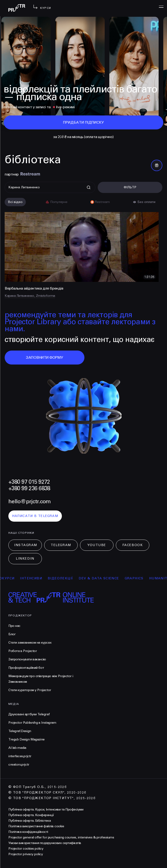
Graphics (140, 578)
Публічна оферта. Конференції (31, 815)
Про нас (14, 626)
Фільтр (130, 187)
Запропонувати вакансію (27, 659)
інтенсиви (37, 578)
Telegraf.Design (20, 731)
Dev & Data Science (105, 578)
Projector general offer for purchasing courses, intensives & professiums (61, 837)
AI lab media (17, 748)
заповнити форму (45, 357)
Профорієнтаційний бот (26, 668)
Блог (12, 634)
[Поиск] (50, 187)
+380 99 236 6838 (29, 488)
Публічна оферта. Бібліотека (30, 821)
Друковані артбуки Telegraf (29, 714)
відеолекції (67, 578)
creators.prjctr (19, 765)
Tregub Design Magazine (27, 739)
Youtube (97, 545)
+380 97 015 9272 (29, 482)
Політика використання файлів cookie (36, 826)
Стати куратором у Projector (30, 690)
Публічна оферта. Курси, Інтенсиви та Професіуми (46, 809)
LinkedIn (25, 559)
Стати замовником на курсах (30, 643)
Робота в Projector (23, 651)
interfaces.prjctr (20, 756)
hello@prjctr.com (29, 502)
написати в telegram (35, 516)
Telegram (61, 545)
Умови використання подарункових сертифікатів (45, 843)
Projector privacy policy (26, 854)
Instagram (26, 545)
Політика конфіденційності (28, 832)
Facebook (133, 545)
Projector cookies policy (26, 849)
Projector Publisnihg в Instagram (32, 723)
